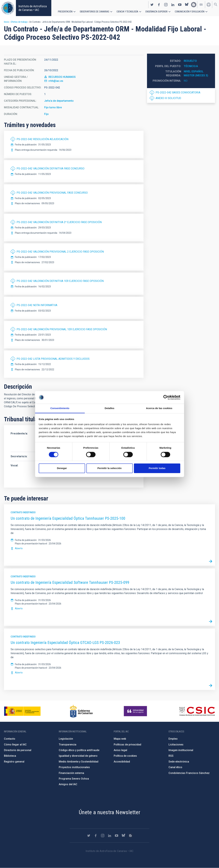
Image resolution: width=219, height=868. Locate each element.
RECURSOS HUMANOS (62, 77)
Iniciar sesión (209, 5)
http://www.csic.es (197, 711)
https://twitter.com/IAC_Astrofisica (152, 5)
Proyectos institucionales (74, 767)
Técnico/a (191, 66)
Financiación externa (71, 773)
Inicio (7, 22)
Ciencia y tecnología (127, 12)
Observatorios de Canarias (95, 12)
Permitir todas (157, 468)
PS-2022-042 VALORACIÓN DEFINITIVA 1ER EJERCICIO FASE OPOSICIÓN (60, 281)
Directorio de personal (18, 750)
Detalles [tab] (109, 408)
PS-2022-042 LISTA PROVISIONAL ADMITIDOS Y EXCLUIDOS (53, 359)
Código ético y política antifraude (79, 750)
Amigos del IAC (68, 784)
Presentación (65, 12)
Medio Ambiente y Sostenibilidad (79, 762)
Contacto (10, 739)
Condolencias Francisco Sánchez (189, 773)
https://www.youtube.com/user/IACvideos (180, 5)
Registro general (14, 762)
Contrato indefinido (23, 512)
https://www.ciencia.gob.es (22, 711)
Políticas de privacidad (127, 745)
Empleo (173, 739)
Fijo (46, 114)
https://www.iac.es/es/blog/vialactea (194, 5)
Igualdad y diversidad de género (78, 756)
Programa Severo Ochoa (74, 779)
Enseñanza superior (157, 12)
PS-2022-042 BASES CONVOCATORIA (178, 92)
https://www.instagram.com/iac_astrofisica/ (166, 5)
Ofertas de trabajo (19, 22)
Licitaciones (176, 745)
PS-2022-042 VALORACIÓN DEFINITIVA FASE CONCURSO (50, 169)
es (201, 5)
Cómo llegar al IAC (15, 745)
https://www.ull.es (136, 711)
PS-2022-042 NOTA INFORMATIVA (37, 305)
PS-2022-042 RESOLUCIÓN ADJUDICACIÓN (42, 139)
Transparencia (68, 745)
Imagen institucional (181, 750)
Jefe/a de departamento (59, 101)
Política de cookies (125, 756)
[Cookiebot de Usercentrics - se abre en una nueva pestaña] (166, 397)
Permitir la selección (110, 468)
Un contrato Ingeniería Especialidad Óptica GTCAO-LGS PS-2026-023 (65, 643)
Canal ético (175, 767)
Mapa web (120, 739)
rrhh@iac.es (56, 81)
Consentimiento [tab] (60, 408)
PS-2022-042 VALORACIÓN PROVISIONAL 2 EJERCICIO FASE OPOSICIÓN (60, 252)
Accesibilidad (122, 762)
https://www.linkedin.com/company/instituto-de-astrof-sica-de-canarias (173, 5)
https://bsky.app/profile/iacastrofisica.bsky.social (187, 5)
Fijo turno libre (53, 107)
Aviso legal (120, 750)
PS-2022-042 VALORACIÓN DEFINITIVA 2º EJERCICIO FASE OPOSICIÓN (59, 222)
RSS (171, 756)
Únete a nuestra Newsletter (109, 812)
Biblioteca (10, 756)
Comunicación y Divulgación (190, 12)
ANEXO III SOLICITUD (168, 98)
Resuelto (190, 61)
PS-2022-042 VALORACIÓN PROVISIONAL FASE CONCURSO (52, 193)
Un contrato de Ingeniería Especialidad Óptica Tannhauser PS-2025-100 (68, 518)
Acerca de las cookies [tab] (159, 408)
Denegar (62, 468)
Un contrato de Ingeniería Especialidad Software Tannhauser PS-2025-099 (70, 582)
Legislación (66, 739)
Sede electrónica (179, 762)
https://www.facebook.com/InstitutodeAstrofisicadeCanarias (159, 5)
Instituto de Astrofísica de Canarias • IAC (33, 8)
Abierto (19, 548)
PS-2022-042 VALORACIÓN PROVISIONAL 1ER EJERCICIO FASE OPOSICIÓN (62, 329)
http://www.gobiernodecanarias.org (81, 711)
